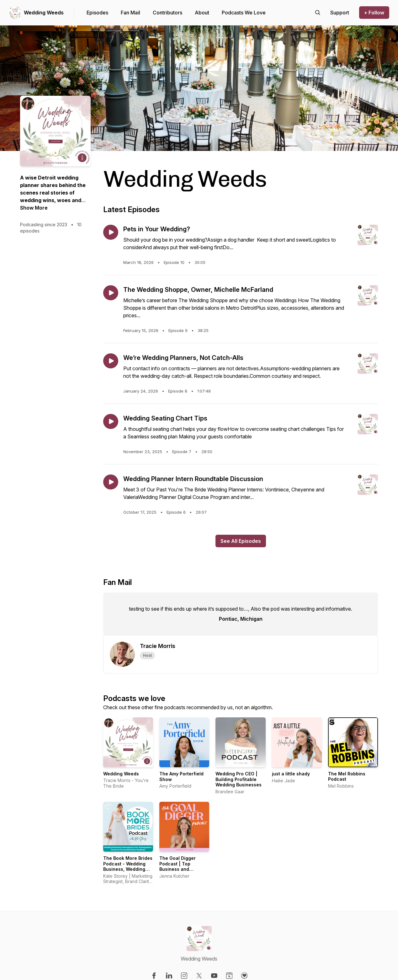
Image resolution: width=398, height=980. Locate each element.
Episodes (97, 13)
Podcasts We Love (244, 13)
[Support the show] (340, 13)
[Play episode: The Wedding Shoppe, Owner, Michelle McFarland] (111, 293)
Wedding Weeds (44, 13)
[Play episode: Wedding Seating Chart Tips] (111, 421)
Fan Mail (130, 13)
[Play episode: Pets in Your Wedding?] (111, 232)
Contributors (167, 13)
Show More (34, 208)
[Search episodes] (318, 13)
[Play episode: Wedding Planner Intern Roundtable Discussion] (111, 482)
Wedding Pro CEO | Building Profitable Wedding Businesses (239, 779)
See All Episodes (241, 541)
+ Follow (374, 13)
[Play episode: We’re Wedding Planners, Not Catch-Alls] (111, 361)
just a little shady (291, 774)
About (202, 13)
